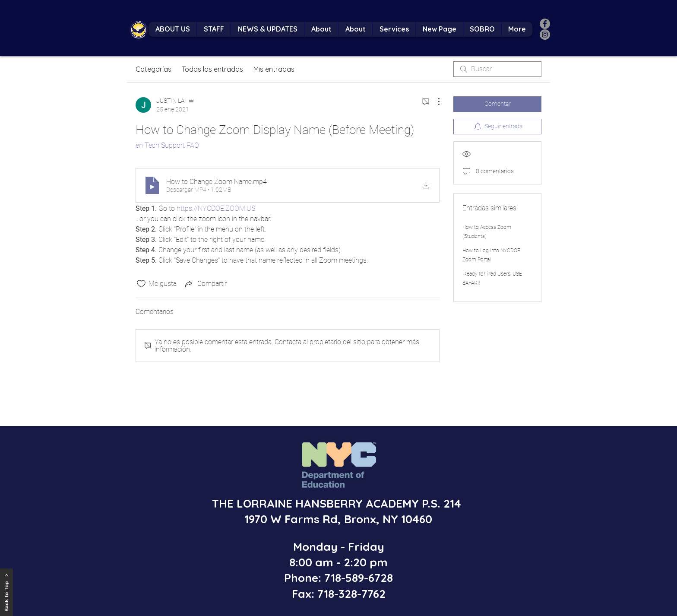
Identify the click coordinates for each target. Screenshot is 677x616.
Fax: (303, 594)
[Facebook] (545, 24)
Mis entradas (274, 69)
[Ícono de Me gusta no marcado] (141, 284)
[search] (497, 69)
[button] (214, 29)
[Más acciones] (434, 102)
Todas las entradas (212, 69)
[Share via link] (205, 284)
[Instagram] (545, 35)
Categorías (153, 69)
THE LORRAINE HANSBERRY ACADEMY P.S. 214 (338, 503)
